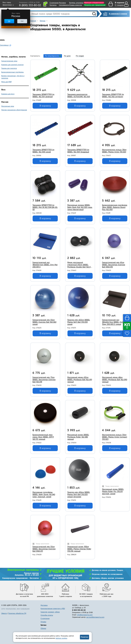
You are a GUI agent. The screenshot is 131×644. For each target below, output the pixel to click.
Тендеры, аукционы (76, 3)
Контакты (53, 5)
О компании (54, 3)
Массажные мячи (8, 106)
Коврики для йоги (8, 94)
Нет (22, 21)
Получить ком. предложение (95, 5)
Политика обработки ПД (17, 613)
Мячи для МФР (6, 82)
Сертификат (4, 45)
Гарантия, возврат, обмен (50, 612)
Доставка (62, 3)
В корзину (45, 106)
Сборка (43, 628)
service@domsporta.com (95, 617)
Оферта (4, 613)
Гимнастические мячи (9, 61)
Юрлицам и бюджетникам (94, 3)
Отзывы (43, 622)
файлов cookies (61, 638)
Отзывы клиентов (75, 5)
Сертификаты (64, 5)
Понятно (84, 637)
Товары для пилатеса (9, 68)
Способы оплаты (47, 615)
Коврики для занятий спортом (12, 65)
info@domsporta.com (85, 615)
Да (9, 21)
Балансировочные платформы (12, 72)
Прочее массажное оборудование (14, 110)
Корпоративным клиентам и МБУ (53, 609)
